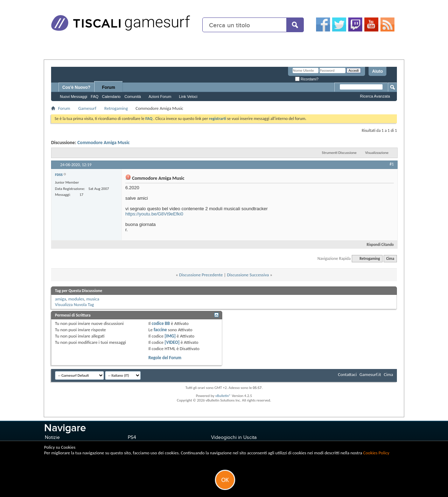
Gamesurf (87, 108)
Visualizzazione (377, 153)
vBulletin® (223, 396)
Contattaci (348, 374)
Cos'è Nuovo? (76, 87)
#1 (392, 164)
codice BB (161, 323)
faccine (160, 330)
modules (76, 299)
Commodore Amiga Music (104, 143)
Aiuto (377, 71)
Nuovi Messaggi (73, 97)
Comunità (132, 97)
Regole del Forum (165, 358)
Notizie (52, 437)
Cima (390, 259)
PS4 (132, 437)
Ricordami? (307, 79)
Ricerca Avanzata (375, 96)
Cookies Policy (376, 453)
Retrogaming (116, 108)
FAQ (94, 97)
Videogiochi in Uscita (234, 437)
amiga (61, 299)
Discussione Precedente (201, 275)
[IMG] (170, 336)
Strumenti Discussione (339, 153)
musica (93, 299)
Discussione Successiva (248, 275)
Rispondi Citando (377, 245)
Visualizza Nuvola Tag (74, 304)
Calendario (111, 97)
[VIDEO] (172, 342)
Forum (109, 87)
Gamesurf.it (370, 374)
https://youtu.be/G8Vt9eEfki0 (154, 214)
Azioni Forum (160, 97)
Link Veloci (188, 97)
